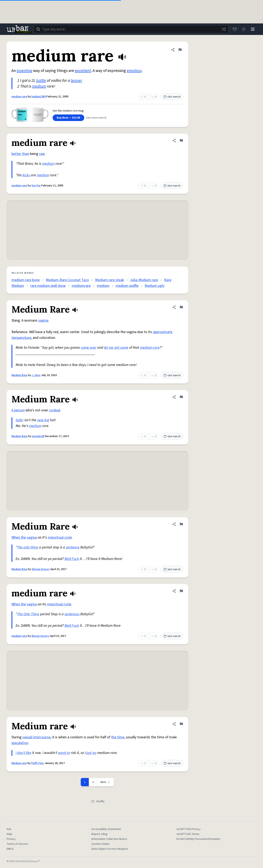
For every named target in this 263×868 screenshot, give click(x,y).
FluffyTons (37, 763)
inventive (24, 71)
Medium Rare (20, 375)
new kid (43, 420)
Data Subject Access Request (110, 849)
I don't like (23, 753)
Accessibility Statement (106, 829)
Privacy (11, 839)
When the (19, 537)
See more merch (96, 118)
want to (64, 753)
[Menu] (253, 29)
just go (91, 753)
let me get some (116, 348)
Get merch (172, 97)
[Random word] (224, 29)
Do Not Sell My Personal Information (198, 839)
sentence (73, 547)
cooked (55, 410)
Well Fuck (72, 559)
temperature (21, 338)
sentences (72, 614)
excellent (83, 71)
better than (20, 154)
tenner (77, 81)
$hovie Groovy (41, 569)
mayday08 (38, 436)
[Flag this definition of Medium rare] (181, 724)
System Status (100, 844)
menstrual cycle (60, 537)
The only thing (28, 547)
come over (89, 348)
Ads (9, 829)
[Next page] (106, 782)
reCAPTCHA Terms (188, 834)
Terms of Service (17, 844)
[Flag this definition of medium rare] (180, 50)
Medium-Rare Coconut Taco (67, 280)
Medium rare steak (110, 280)
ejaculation (20, 743)
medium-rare (150, 348)
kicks (26, 175)
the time (118, 737)
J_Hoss (36, 375)
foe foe (36, 186)
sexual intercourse (36, 737)
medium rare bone (26, 280)
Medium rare (19, 763)
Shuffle (97, 801)
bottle (41, 81)
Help (9, 834)
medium (39, 86)
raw (42, 154)
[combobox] (131, 29)
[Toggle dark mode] (244, 29)
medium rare (19, 97)
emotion (134, 71)
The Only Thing (28, 614)
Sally (19, 420)
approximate (163, 332)
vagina (43, 320)
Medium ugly (155, 286)
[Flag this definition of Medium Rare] (181, 307)
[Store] (235, 29)
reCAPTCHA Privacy (189, 829)
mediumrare (81, 286)
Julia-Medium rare (144, 280)
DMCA (10, 849)
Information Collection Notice (109, 839)
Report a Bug (99, 834)
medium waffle (127, 286)
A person (18, 410)
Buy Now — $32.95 (68, 118)
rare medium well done (48, 286)
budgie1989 (39, 97)
